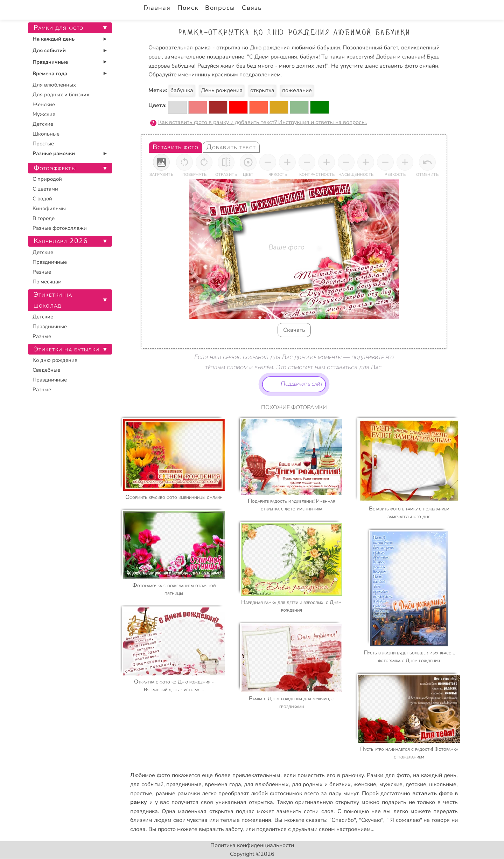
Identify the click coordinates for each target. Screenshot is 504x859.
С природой (47, 179)
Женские (44, 104)
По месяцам (47, 282)
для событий (147, 784)
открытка (262, 90)
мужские (391, 784)
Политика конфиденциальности (252, 845)
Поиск (188, 8)
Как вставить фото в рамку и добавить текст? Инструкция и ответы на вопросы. (263, 122)
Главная (157, 8)
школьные (443, 784)
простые (141, 793)
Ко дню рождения (55, 360)
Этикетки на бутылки (66, 349)
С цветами (45, 189)
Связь (252, 8)
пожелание (297, 90)
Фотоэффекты (55, 168)
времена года (223, 784)
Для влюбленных (54, 85)
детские (416, 784)
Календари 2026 (61, 241)
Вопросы (220, 8)
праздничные (184, 784)
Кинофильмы (49, 208)
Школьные (46, 134)
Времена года (50, 74)
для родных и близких (321, 784)
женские (365, 784)
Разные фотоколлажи (60, 228)
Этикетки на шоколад (53, 300)
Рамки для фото (388, 775)
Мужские (44, 114)
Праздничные (50, 62)
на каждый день (435, 775)
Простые (43, 144)
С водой (42, 199)
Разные (42, 272)
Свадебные (46, 370)
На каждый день (54, 39)
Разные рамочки (54, 153)
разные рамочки (178, 793)
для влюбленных (266, 784)
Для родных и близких (61, 95)
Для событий (49, 50)
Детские (43, 124)
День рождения (222, 90)
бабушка (182, 90)
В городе (44, 218)
